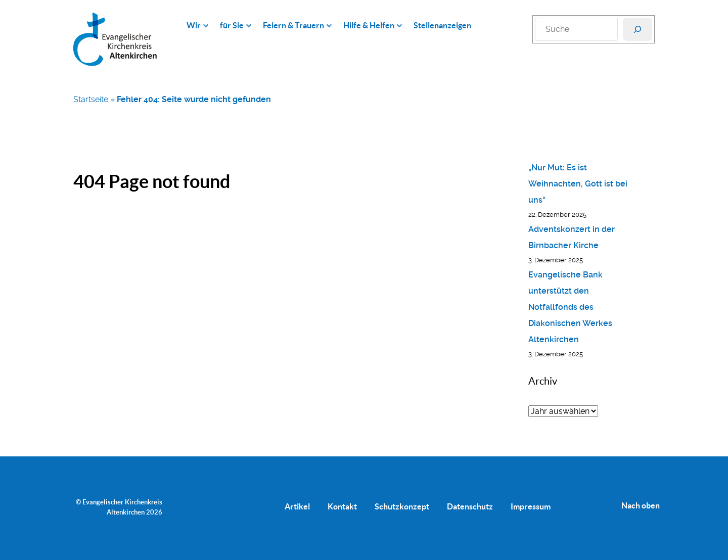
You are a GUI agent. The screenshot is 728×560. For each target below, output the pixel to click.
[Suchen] (638, 29)
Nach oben (641, 505)
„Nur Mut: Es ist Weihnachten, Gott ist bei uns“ (578, 184)
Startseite (91, 99)
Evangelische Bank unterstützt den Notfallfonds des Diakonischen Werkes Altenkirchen (570, 307)
